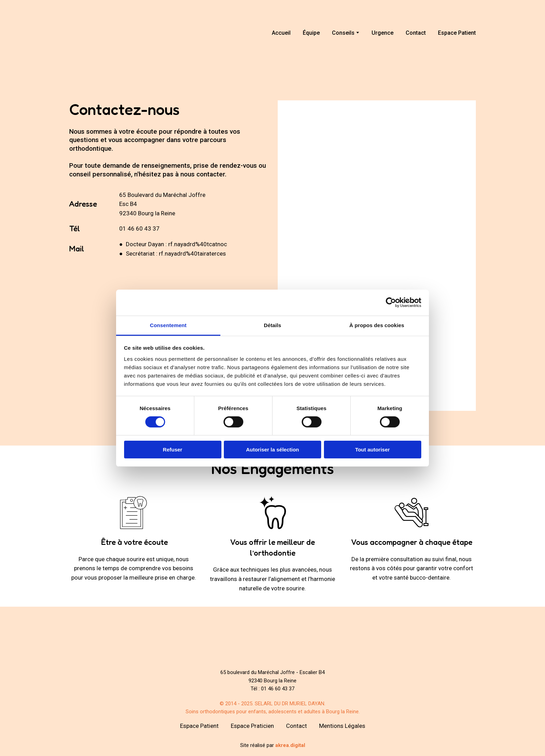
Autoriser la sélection (273, 450)
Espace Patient (457, 33)
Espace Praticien (252, 726)
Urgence (383, 33)
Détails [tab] (272, 325)
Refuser (173, 450)
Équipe (311, 33)
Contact (416, 33)
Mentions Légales (342, 726)
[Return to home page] (101, 33)
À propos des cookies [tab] (377, 325)
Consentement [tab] (168, 325)
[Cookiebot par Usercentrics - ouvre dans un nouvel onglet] (391, 302)
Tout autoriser (373, 450)
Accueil (281, 33)
